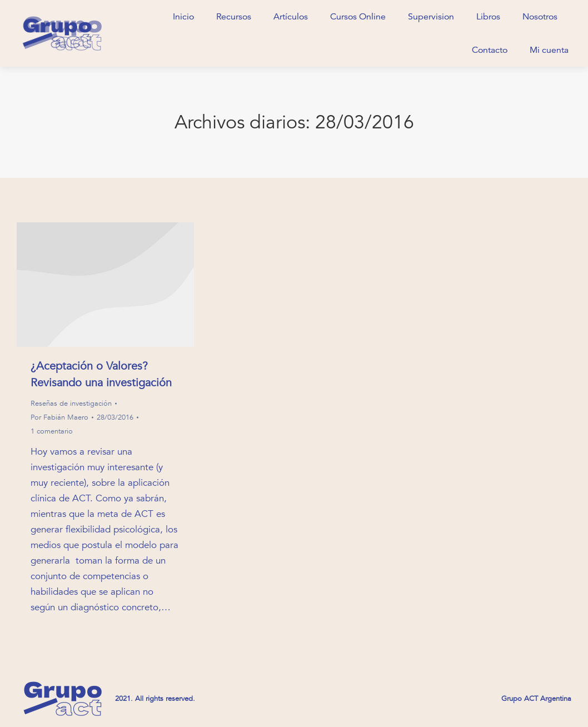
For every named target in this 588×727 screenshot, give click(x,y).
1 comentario (52, 431)
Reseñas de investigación (71, 404)
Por (59, 417)
